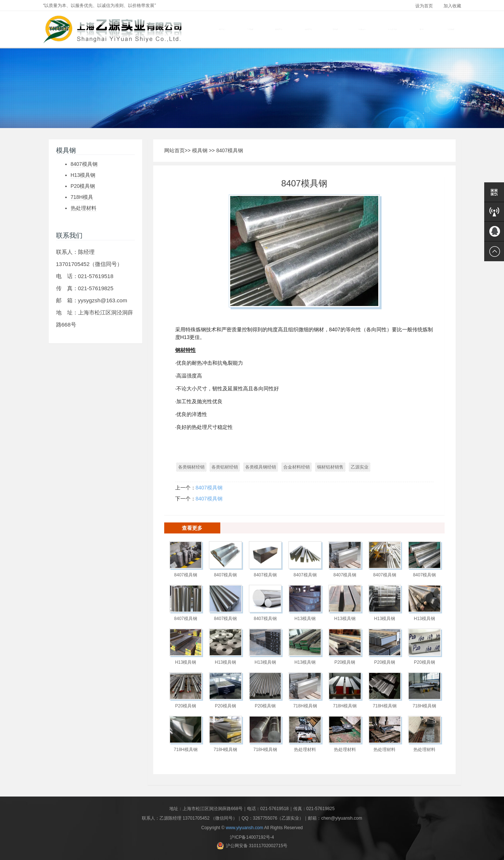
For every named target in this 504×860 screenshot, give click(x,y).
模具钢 (200, 150)
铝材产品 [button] (308, 30)
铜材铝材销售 (330, 467)
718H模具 (82, 197)
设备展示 (362, 29)
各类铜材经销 (191, 467)
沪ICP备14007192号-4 (252, 837)
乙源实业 (360, 467)
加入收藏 (452, 6)
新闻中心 (423, 29)
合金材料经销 (297, 467)
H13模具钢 (83, 175)
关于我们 (250, 29)
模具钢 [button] (336, 30)
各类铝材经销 (225, 467)
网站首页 (222, 29)
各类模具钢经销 (261, 467)
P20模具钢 (83, 186)
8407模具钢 (84, 164)
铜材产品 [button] (279, 30)
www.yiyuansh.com (244, 828)
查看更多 (192, 528)
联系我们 (451, 29)
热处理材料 (84, 208)
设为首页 (424, 6)
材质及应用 (393, 29)
